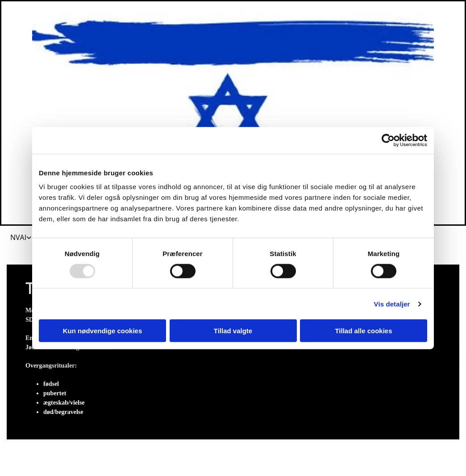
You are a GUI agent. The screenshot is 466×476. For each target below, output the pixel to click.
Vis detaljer (392, 304)
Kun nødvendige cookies (103, 331)
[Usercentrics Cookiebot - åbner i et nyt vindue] (388, 140)
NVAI (18, 237)
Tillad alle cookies (363, 331)
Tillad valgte (233, 331)
